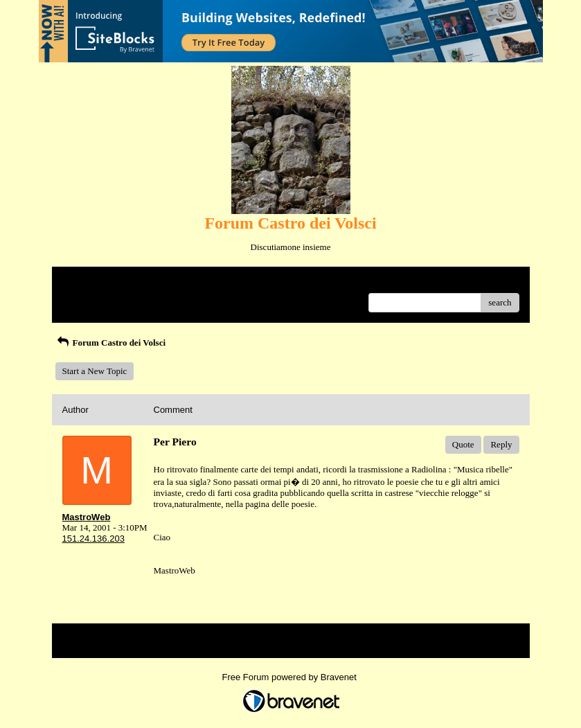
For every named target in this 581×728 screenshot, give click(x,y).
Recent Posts (86, 298)
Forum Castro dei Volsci (111, 343)
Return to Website (95, 282)
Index (149, 282)
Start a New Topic (95, 371)
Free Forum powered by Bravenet (291, 677)
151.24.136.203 (93, 539)
